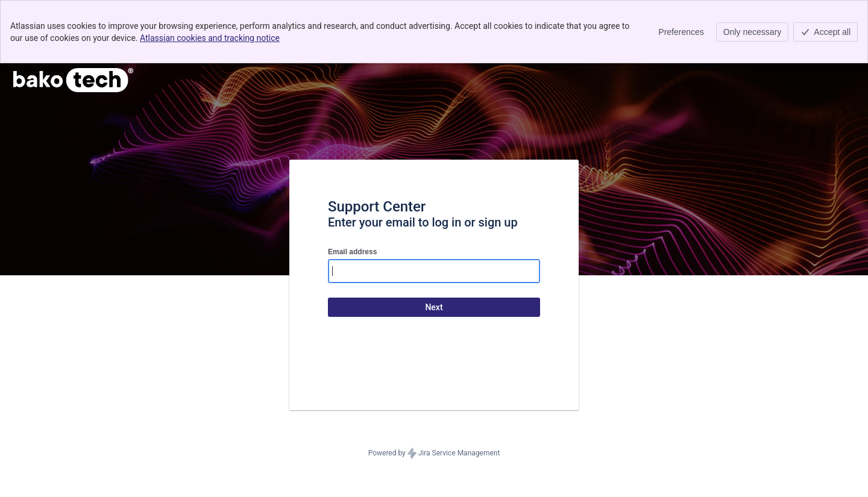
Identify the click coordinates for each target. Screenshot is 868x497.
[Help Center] (73, 80)
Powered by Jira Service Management (434, 454)
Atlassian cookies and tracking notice (210, 38)
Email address (352, 252)
